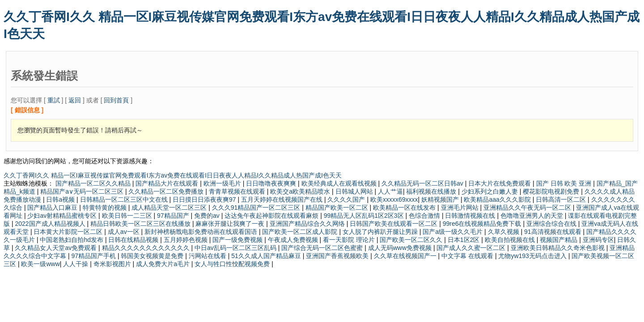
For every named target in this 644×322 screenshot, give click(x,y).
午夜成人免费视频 (294, 240)
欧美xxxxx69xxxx (394, 199)
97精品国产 (174, 216)
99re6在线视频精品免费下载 (483, 224)
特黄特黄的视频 (106, 208)
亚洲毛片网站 (461, 208)
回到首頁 (116, 100)
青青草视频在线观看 (238, 191)
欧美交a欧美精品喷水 (301, 191)
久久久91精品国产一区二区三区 (257, 208)
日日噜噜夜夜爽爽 (272, 183)
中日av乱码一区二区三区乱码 (236, 248)
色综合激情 (425, 216)
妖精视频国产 (441, 199)
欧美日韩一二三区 (128, 216)
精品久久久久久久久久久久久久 (147, 248)
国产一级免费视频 (238, 240)
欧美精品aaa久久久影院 (498, 199)
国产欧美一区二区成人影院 (301, 232)
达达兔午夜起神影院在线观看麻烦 (272, 216)
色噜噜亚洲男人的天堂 (533, 216)
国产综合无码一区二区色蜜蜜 (323, 248)
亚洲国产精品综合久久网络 (308, 224)
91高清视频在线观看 (553, 232)
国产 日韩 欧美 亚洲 (565, 183)
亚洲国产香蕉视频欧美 (338, 256)
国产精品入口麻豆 (53, 208)
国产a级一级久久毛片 (453, 232)
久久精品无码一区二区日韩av (423, 183)
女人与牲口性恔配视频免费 (233, 264)
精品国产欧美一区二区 (338, 208)
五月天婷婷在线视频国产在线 (283, 199)
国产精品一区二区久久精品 (94, 183)
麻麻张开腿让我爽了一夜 (231, 224)
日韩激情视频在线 (471, 216)
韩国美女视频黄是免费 (153, 256)
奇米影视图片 (113, 264)
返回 (75, 100)
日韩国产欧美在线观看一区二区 (394, 224)
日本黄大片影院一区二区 (69, 232)
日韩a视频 (61, 199)
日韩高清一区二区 (562, 199)
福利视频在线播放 (432, 191)
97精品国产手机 (94, 256)
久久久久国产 (347, 199)
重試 (54, 100)
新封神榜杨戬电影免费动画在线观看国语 (202, 232)
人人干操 (76, 264)
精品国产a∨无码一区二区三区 (83, 191)
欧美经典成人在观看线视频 (340, 183)
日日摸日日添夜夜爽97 (205, 199)
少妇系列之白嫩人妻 (491, 191)
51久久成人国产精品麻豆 (267, 256)
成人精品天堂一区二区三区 (170, 208)
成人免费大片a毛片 (164, 264)
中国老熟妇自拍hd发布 (72, 240)
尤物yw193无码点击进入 (533, 256)
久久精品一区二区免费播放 (167, 191)
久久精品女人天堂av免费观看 (57, 248)
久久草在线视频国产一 (406, 256)
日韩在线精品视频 (134, 240)
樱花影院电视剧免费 (552, 191)
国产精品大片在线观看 (168, 183)
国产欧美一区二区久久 (412, 240)
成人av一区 (125, 232)
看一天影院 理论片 (350, 240)
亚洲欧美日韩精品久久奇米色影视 (559, 248)
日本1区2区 (464, 240)
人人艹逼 (390, 191)
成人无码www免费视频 (401, 248)
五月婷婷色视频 (186, 240)
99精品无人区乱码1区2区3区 (365, 216)
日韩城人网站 (355, 191)
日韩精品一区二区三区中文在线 (125, 199)
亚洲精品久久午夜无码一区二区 (528, 208)
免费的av (208, 216)
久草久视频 (504, 232)
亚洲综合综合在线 (552, 224)
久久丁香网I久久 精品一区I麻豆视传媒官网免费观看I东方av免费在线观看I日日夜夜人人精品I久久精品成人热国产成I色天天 (173, 175)
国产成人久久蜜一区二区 (472, 248)
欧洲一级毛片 (223, 183)
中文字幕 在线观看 (468, 256)
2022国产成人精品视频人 (51, 224)
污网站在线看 (208, 256)
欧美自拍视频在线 (511, 240)
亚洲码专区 (598, 240)
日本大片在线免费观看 (500, 183)
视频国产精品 (559, 240)
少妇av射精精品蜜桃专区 (63, 216)
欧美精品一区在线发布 (405, 208)
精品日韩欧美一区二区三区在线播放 (141, 224)
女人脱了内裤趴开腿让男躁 (381, 232)
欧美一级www (40, 264)
